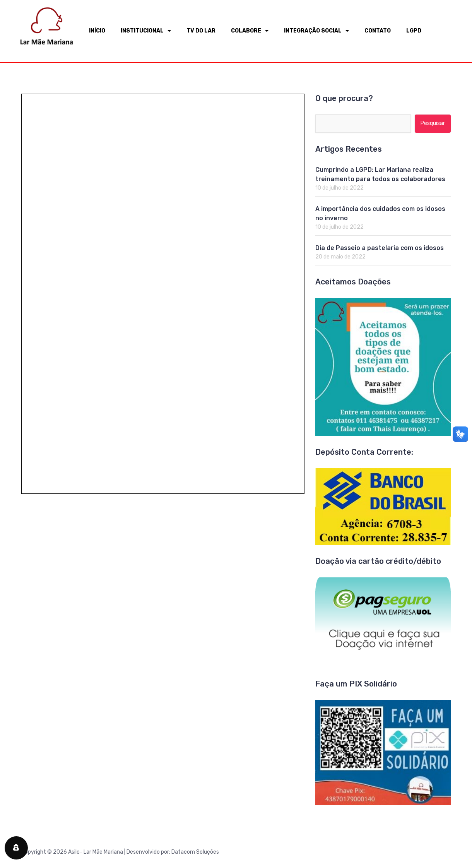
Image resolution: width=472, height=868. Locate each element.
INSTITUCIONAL (146, 31)
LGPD (414, 31)
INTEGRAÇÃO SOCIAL (316, 31)
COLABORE (250, 31)
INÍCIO (97, 31)
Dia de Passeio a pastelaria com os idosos (380, 248)
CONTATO (378, 31)
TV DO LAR (201, 31)
